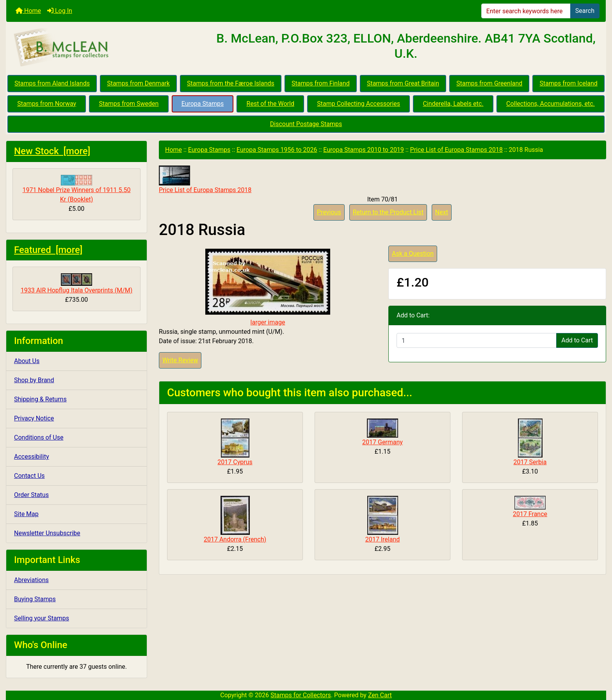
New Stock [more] (52, 151)
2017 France (530, 514)
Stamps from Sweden (129, 104)
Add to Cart (577, 340)
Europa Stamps (203, 104)
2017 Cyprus (235, 462)
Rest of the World (270, 104)
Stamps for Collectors (301, 695)
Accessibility (32, 457)
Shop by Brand (34, 380)
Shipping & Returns (40, 399)
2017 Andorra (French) (235, 539)
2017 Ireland (383, 539)
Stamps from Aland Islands (52, 83)
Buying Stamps (35, 599)
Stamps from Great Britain (403, 83)
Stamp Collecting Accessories (358, 104)
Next (442, 212)
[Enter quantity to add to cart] (477, 340)
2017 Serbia (530, 462)
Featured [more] (48, 250)
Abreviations (31, 580)
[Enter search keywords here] (526, 11)
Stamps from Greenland (489, 83)
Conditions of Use (39, 437)
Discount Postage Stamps (306, 124)
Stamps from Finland (321, 83)
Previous (329, 212)
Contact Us (29, 476)
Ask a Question (413, 254)
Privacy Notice (34, 418)
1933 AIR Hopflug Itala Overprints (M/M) (77, 284)
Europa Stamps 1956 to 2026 (277, 150)
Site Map (26, 514)
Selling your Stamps (42, 618)
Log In (60, 11)
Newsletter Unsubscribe (47, 533)
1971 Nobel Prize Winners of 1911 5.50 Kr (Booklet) (76, 189)
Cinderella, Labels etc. (453, 104)
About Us (27, 361)
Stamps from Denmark (138, 83)
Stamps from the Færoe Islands (231, 83)
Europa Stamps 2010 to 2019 (364, 150)
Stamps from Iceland (569, 83)
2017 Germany (382, 442)
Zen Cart (380, 695)
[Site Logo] (106, 48)
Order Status (31, 495)
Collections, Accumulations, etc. (551, 104)
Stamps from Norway (47, 104)
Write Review (180, 360)
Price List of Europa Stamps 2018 (456, 150)
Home (28, 11)
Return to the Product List (388, 212)
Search (585, 11)
